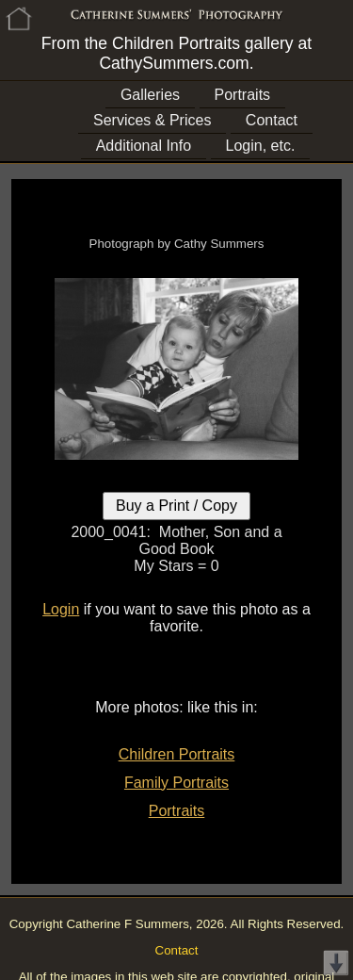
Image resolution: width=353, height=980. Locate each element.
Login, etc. (261, 146)
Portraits (243, 95)
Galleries (150, 95)
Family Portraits (176, 783)
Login (61, 609)
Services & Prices (152, 120)
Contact (272, 120)
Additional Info (144, 146)
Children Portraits (177, 754)
